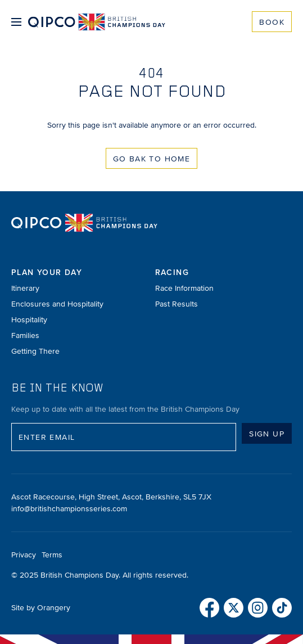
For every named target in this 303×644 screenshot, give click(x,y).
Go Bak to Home (152, 159)
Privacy (24, 555)
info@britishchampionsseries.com (69, 509)
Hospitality (29, 320)
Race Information (184, 288)
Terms (52, 555)
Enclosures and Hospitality (57, 304)
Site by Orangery (41, 608)
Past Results (177, 304)
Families (25, 335)
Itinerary (25, 288)
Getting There (35, 351)
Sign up (267, 434)
